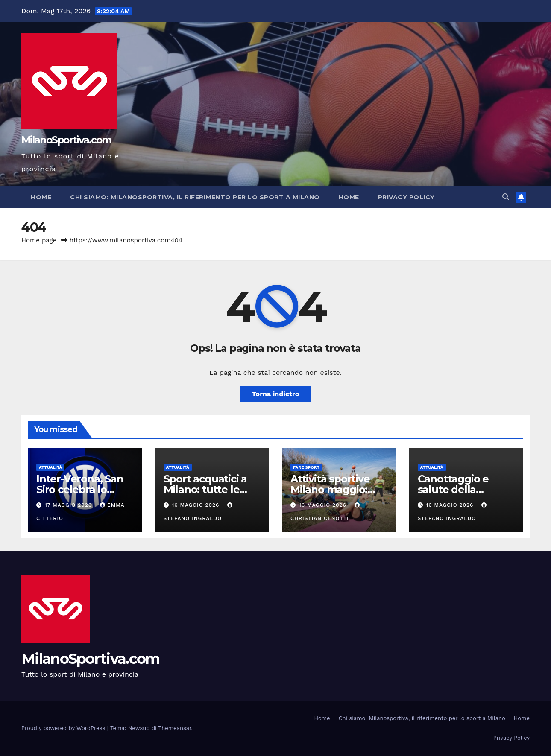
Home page (39, 240)
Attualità (50, 467)
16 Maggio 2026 (196, 505)
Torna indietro (276, 394)
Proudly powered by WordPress (64, 728)
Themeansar (175, 728)
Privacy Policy (406, 197)
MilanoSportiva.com (66, 140)
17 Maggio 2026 (69, 505)
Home (41, 197)
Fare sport (306, 467)
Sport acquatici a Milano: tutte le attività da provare (209, 489)
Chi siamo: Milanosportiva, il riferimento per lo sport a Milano (195, 197)
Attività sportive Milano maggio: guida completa (330, 489)
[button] (506, 197)
